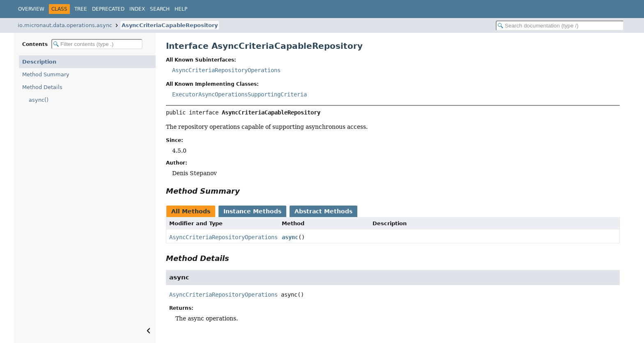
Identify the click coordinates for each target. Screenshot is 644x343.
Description (39, 62)
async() (39, 100)
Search (160, 9)
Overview (31, 9)
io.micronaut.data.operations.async (65, 25)
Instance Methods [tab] (252, 211)
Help (181, 9)
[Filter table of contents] (97, 44)
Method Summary (46, 74)
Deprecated (108, 9)
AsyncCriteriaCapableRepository (170, 25)
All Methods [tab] (191, 211)
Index (137, 9)
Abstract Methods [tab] (323, 211)
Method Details (42, 87)
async (290, 237)
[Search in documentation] (560, 26)
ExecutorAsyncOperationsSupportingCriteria (239, 94)
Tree (81, 9)
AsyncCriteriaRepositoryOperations (226, 70)
